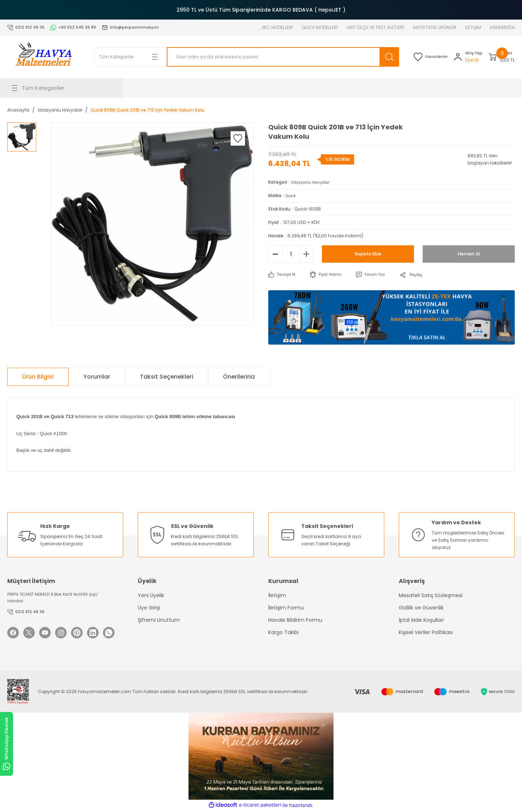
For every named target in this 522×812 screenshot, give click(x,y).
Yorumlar (97, 377)
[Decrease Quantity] (275, 254)
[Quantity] (291, 254)
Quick (291, 195)
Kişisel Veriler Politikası (426, 632)
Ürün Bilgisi (38, 377)
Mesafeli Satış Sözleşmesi (431, 595)
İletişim (277, 595)
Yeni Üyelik (151, 595)
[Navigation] (65, 88)
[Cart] (494, 57)
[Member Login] (443, 57)
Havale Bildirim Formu (295, 620)
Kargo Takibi (283, 632)
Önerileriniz (239, 377)
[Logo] (43, 57)
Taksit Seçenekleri (167, 377)
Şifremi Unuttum (159, 620)
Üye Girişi (149, 608)
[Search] (257, 57)
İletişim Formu (286, 608)
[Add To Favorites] (238, 138)
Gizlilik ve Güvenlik (421, 608)
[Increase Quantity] (306, 254)
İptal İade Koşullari (421, 620)
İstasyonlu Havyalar (313, 182)
